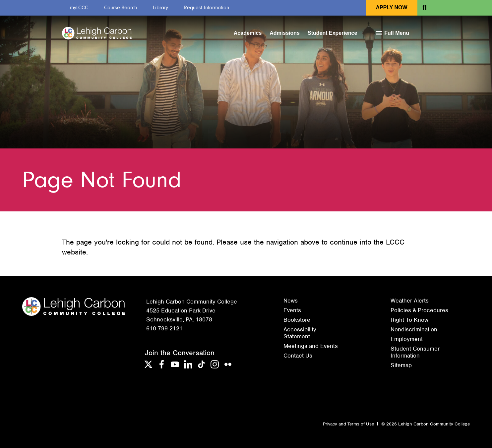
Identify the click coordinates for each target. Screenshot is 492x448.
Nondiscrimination (414, 329)
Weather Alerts (410, 301)
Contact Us (298, 356)
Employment (407, 339)
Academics (248, 33)
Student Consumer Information (415, 352)
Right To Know (409, 320)
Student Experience (332, 33)
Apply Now (392, 7)
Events (292, 310)
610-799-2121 (164, 328)
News (291, 301)
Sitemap (401, 365)
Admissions (285, 33)
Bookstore (297, 320)
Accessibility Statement (300, 333)
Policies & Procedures (419, 310)
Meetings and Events (311, 346)
